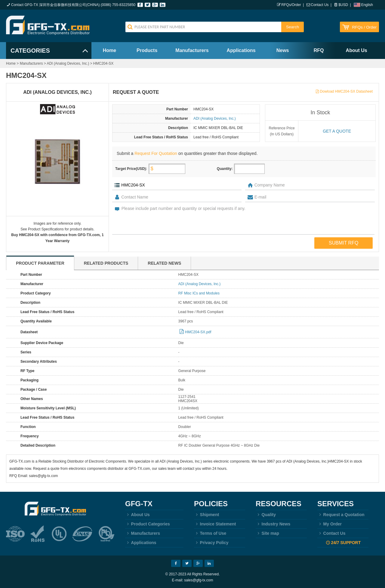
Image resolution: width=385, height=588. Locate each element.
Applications (241, 50)
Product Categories (148, 524)
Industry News (273, 524)
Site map (267, 533)
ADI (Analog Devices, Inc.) (68, 63)
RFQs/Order (291, 5)
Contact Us (320, 5)
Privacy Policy (211, 543)
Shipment (206, 515)
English (367, 5)
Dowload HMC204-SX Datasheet (346, 91)
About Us (357, 50)
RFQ (319, 50)
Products (147, 50)
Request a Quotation (341, 515)
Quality (266, 515)
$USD (343, 5)
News (283, 50)
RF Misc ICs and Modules (199, 293)
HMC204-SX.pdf (198, 332)
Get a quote (337, 131)
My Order (330, 524)
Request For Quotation (156, 153)
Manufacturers (192, 50)
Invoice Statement (215, 524)
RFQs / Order (364, 27)
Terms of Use (210, 533)
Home (109, 50)
